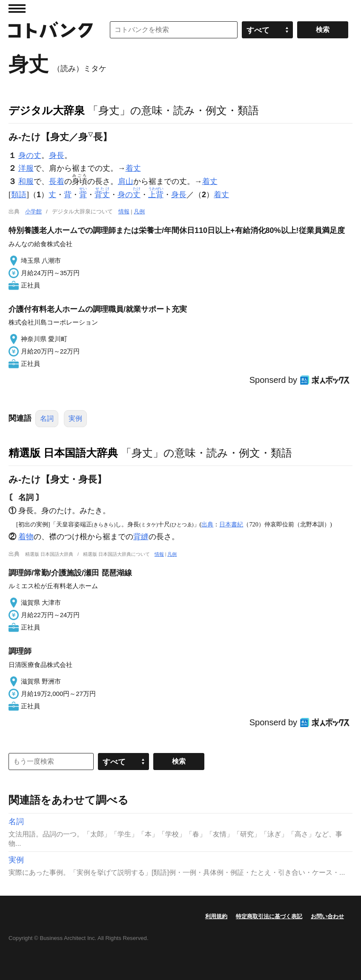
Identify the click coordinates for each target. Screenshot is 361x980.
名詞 (47, 418)
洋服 (26, 168)
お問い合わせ (327, 916)
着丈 (133, 168)
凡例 (139, 211)
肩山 (126, 181)
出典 (207, 524)
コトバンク (51, 30)
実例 (75, 418)
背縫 (141, 537)
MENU (17, 9)
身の (129, 195)
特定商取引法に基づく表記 (269, 916)
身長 (57, 155)
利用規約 (216, 916)
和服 (26, 181)
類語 (19, 195)
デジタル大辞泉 (47, 110)
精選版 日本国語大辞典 (63, 453)
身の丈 (30, 155)
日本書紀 (231, 524)
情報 (124, 211)
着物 (26, 537)
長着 (57, 181)
